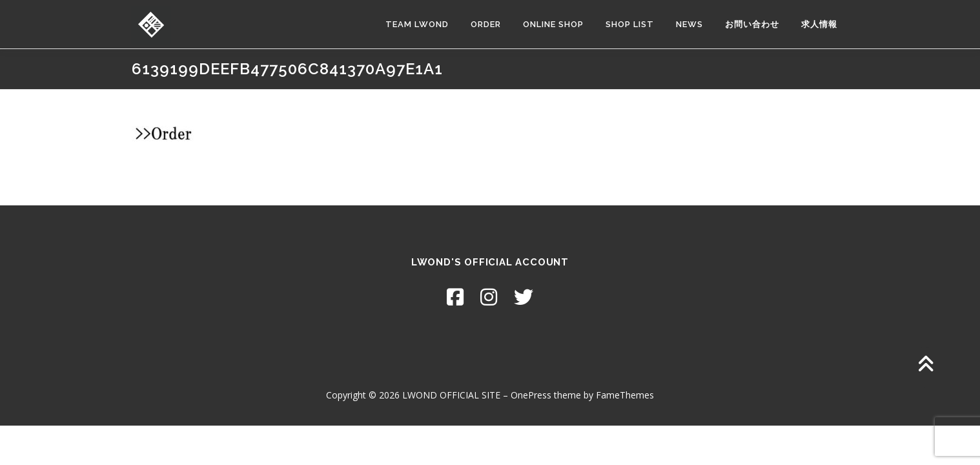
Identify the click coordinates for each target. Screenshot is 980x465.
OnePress (531, 395)
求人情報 (819, 24)
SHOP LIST (630, 24)
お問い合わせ (752, 24)
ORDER (486, 24)
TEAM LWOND (417, 24)
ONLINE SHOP (553, 24)
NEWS (689, 24)
